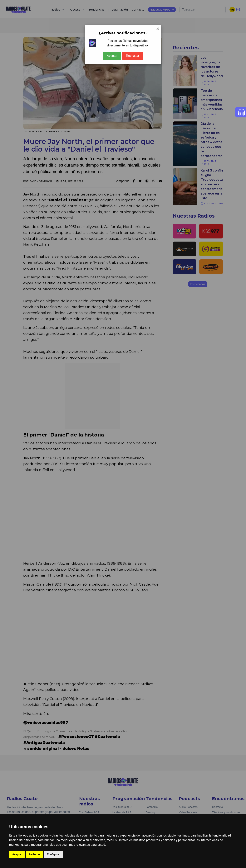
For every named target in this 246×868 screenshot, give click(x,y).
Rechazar (133, 56)
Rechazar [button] (34, 854)
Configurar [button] (53, 854)
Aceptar (112, 56)
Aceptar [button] (17, 854)
